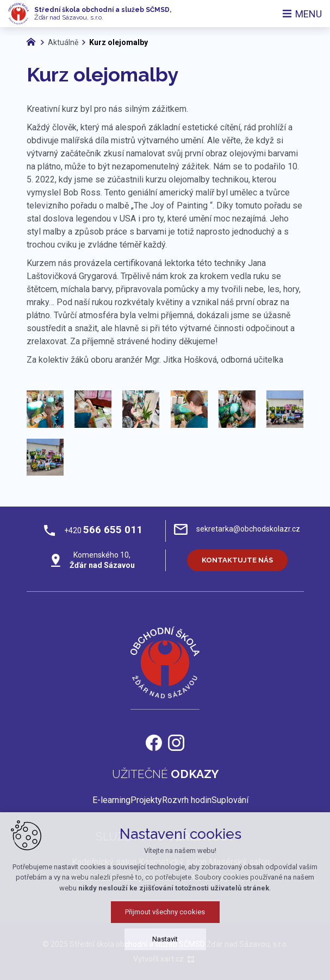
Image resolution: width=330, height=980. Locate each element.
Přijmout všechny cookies (165, 927)
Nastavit (165, 954)
